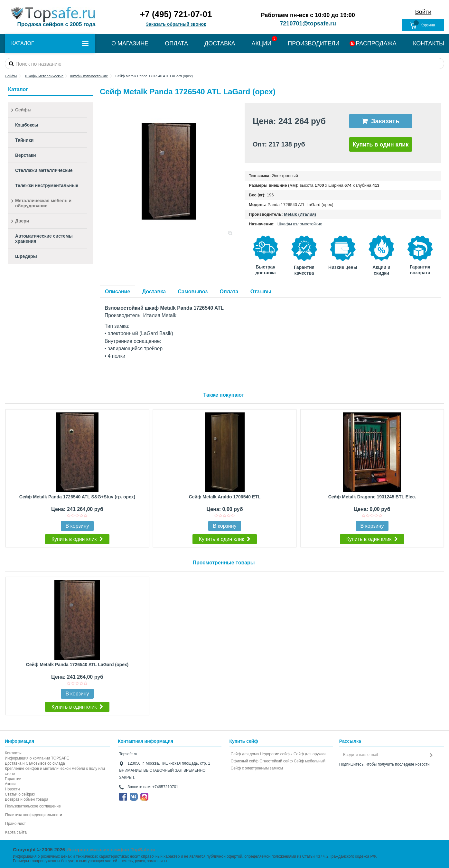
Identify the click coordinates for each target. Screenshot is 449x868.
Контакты (13, 753)
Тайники (24, 140)
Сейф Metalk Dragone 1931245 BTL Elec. (372, 497)
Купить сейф (244, 741)
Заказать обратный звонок (176, 24)
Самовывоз (193, 292)
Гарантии (13, 779)
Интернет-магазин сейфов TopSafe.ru (111, 849)
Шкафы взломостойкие (300, 224)
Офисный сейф (245, 761)
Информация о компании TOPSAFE (37, 758)
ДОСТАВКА (220, 43)
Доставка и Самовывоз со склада (35, 763)
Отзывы (261, 292)
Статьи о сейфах (20, 794)
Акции (10, 784)
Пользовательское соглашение (33, 806)
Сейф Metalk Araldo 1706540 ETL (225, 497)
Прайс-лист (15, 824)
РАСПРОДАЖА (376, 43)
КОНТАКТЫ (429, 43)
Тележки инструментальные (47, 185)
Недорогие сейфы (276, 754)
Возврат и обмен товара (27, 799)
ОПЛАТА (176, 43)
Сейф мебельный (310, 761)
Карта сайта (16, 832)
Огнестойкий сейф (276, 761)
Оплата (229, 292)
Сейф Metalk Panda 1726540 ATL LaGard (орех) (77, 665)
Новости (12, 789)
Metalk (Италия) (300, 214)
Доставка (154, 292)
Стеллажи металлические (44, 170)
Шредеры (26, 256)
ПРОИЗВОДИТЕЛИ (313, 43)
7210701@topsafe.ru (308, 24)
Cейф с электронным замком (257, 768)
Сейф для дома (245, 754)
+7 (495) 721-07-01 (176, 14)
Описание (117, 292)
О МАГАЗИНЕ (130, 43)
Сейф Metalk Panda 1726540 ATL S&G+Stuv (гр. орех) (77, 497)
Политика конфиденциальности (34, 815)
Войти (423, 12)
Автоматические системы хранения (44, 239)
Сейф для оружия (310, 754)
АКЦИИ (262, 43)
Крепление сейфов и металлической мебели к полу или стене (55, 771)
